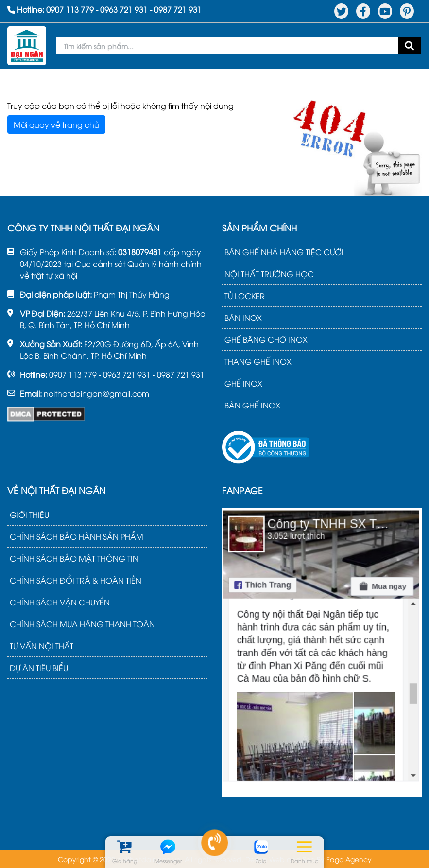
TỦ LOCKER (245, 296)
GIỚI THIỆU (29, 514)
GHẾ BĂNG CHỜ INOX (266, 339)
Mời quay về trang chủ (56, 124)
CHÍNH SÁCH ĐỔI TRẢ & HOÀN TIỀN (76, 580)
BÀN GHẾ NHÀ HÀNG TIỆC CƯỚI (284, 252)
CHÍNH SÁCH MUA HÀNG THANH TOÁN (82, 624)
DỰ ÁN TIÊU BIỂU (39, 668)
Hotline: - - (104, 9)
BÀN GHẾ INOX (252, 405)
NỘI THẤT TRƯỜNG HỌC (269, 274)
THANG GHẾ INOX (258, 361)
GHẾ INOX (243, 383)
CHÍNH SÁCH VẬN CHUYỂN (60, 602)
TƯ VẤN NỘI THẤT (42, 646)
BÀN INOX (243, 318)
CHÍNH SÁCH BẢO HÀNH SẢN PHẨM (77, 536)
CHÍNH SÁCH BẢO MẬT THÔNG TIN (74, 558)
